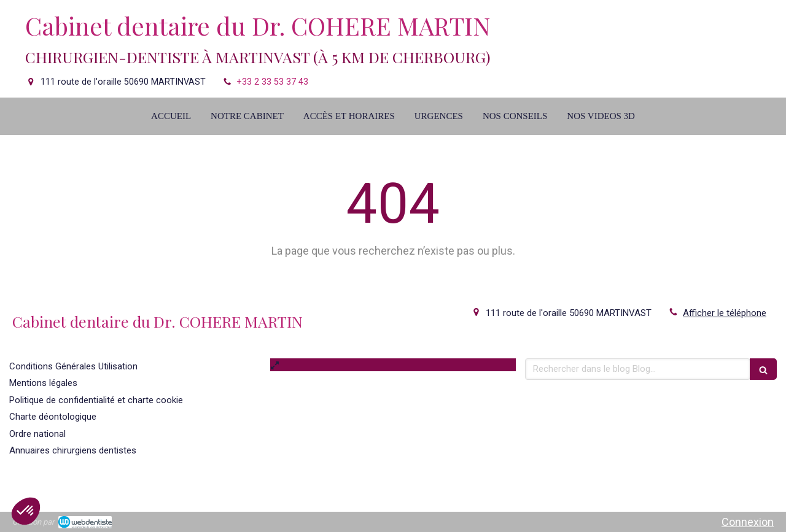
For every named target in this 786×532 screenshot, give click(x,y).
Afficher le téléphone (725, 313)
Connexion (748, 522)
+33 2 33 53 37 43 (272, 82)
